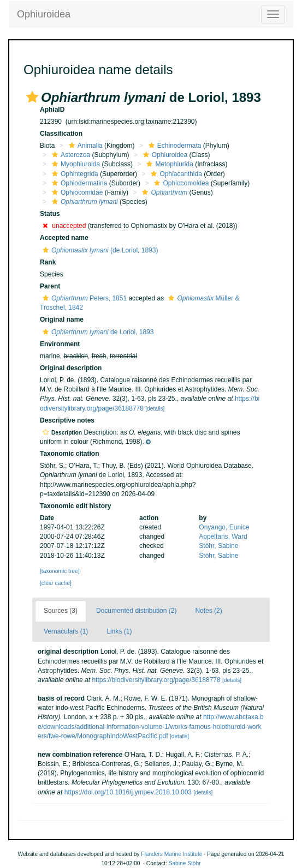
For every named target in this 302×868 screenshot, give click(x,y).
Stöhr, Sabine (218, 546)
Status (50, 214)
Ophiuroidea (44, 14)
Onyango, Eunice (224, 527)
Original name (62, 320)
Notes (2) (208, 611)
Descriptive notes (67, 420)
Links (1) (119, 631)
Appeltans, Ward (223, 537)
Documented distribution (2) (136, 611)
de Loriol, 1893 (97, 332)
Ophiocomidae (76, 192)
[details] (155, 409)
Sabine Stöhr (185, 863)
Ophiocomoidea (180, 183)
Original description (71, 368)
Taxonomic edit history (75, 506)
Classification (61, 134)
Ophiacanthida (175, 174)
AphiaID (52, 110)
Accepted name (64, 238)
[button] (32, 97)
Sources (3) (61, 611)
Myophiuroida (75, 164)
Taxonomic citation (69, 454)
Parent (50, 286)
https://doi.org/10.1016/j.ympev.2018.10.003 (128, 792)
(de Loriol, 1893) (99, 250)
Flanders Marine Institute (171, 854)
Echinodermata (174, 146)
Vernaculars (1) (66, 631)
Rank (48, 262)
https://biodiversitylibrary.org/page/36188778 (156, 680)
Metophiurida (168, 164)
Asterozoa (70, 155)
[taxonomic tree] (60, 571)
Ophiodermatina (78, 183)
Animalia (84, 146)
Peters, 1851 (83, 298)
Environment (60, 344)
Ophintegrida (74, 174)
